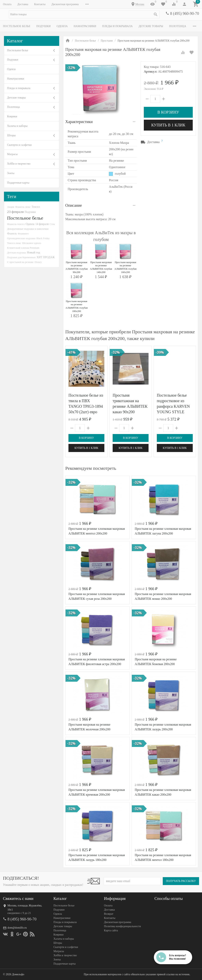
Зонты (11, 173)
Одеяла (62, 26)
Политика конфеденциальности (122, 926)
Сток (52, 224)
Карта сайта (111, 930)
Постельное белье (17, 26)
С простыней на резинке (20, 262)
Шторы (11, 135)
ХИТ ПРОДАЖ (46, 257)
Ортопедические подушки (21, 238)
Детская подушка (16, 253)
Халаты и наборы (17, 126)
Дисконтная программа (65, 4)
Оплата (7, 4)
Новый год (33, 252)
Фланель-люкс (23, 207)
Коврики (12, 116)
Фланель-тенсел (16, 224)
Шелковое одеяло (32, 243)
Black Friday (43, 238)
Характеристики (79, 122)
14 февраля (42, 224)
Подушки (43, 26)
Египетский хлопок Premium (23, 248)
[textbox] (84, 14)
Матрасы (12, 154)
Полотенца (178, 26)
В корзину (168, 112)
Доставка (23, 4)
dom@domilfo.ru (17, 928)
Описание (74, 205)
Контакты (40, 4)
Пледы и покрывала (117, 26)
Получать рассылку (181, 881)
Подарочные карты (18, 183)
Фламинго (23, 234)
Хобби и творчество (19, 164)
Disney (38, 262)
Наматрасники (85, 26)
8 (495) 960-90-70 (185, 13)
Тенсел (36, 207)
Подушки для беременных (21, 257)
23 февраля (15, 212)
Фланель (12, 234)
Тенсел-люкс (14, 243)
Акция (11, 207)
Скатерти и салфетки (19, 145)
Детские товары (151, 26)
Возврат (109, 914)
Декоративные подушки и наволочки (28, 229)
